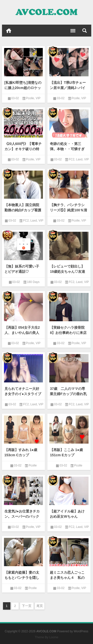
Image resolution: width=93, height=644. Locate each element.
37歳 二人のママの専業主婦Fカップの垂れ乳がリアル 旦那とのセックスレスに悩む (68, 396)
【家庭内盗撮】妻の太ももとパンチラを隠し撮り (22, 578)
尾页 (40, 606)
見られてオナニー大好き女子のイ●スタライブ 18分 (24, 394)
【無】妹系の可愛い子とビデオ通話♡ (22, 269)
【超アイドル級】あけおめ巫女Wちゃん (67, 514)
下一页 (27, 606)
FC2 (72, 159)
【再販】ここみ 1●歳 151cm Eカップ (66, 452)
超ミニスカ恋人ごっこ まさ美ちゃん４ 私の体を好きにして (69, 578)
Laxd (79, 159)
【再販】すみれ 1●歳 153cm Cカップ (21, 452)
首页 (9, 31)
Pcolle (30, 98)
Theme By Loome (46, 637)
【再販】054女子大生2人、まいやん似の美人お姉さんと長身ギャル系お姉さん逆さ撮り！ (22, 335)
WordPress (81, 631)
